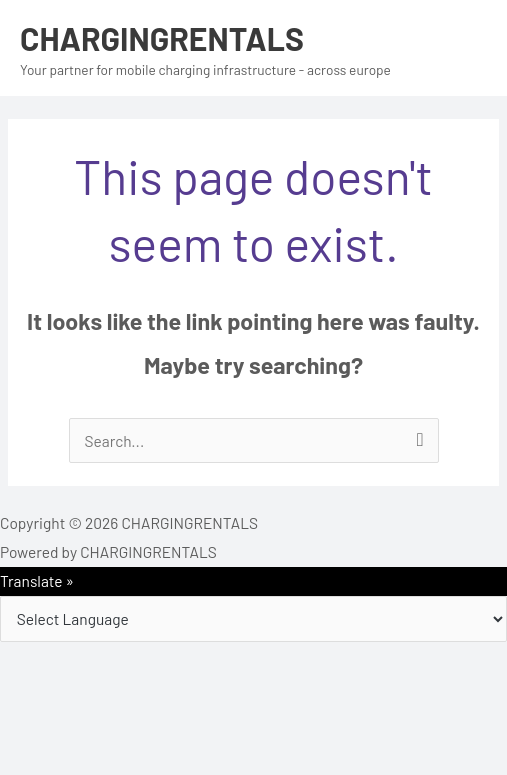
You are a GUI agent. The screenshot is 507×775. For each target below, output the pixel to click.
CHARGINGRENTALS (162, 38)
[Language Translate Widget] (253, 619)
